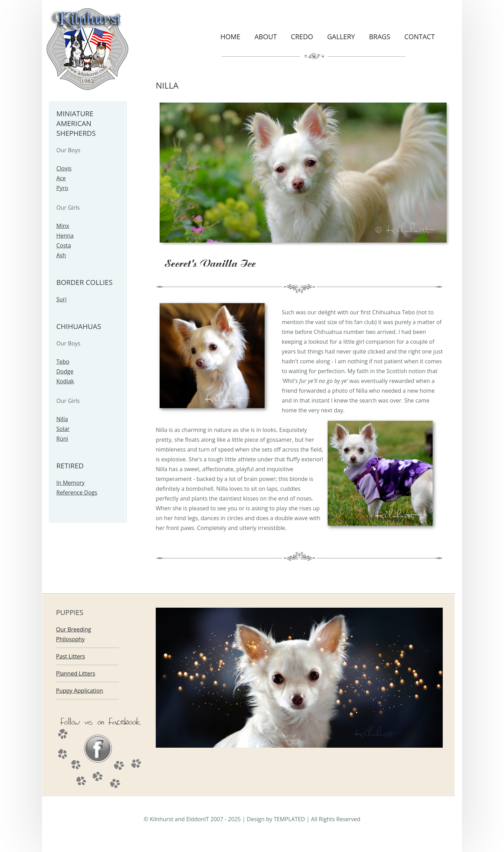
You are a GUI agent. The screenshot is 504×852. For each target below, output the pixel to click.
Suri (61, 299)
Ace (61, 178)
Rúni (62, 439)
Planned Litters (76, 673)
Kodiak (65, 381)
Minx (63, 226)
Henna (65, 236)
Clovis (64, 168)
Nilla (62, 419)
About (266, 37)
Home (230, 37)
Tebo (63, 362)
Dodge (65, 371)
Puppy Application (80, 691)
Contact (419, 37)
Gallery (341, 37)
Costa (64, 245)
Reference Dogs (77, 493)
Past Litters (71, 656)
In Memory (71, 483)
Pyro (62, 188)
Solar (63, 429)
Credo (302, 37)
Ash (61, 255)
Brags (380, 37)
